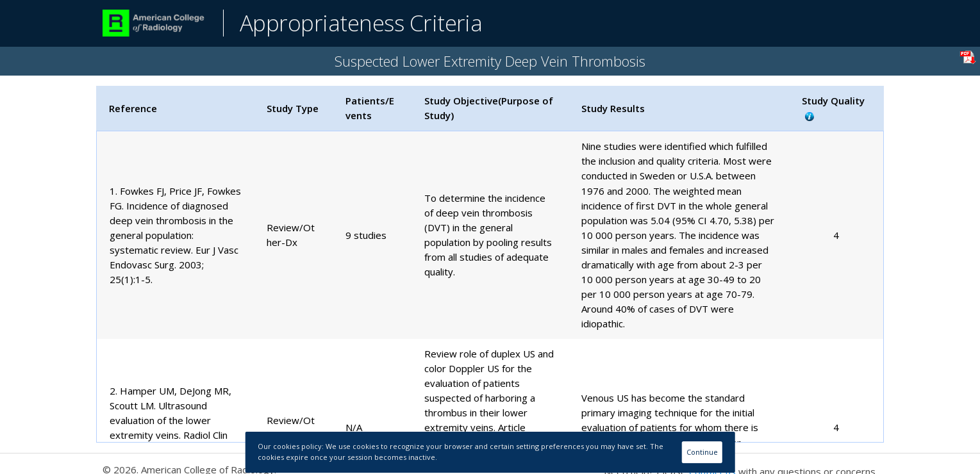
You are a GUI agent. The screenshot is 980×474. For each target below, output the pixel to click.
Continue (702, 452)
